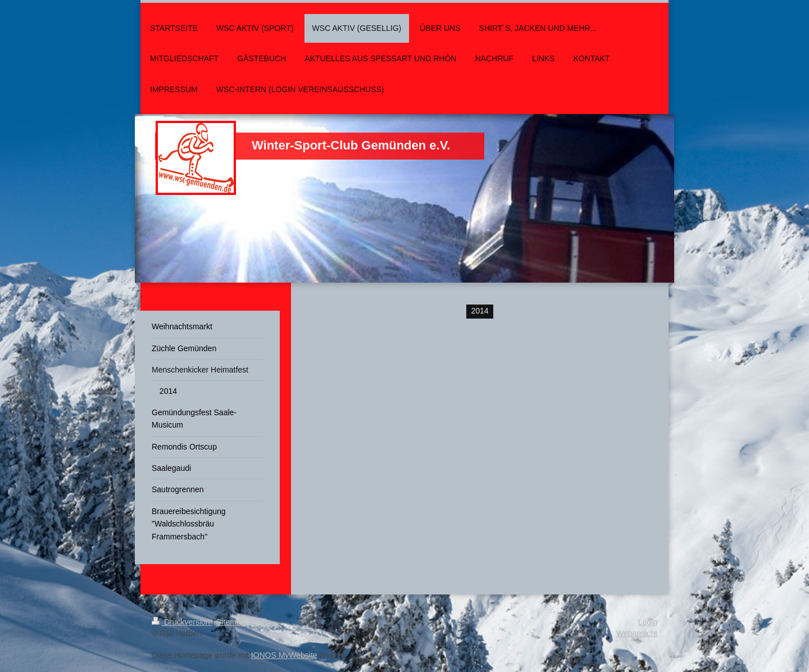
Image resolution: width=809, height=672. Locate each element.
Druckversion (182, 622)
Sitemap (231, 622)
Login (648, 622)
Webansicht (637, 633)
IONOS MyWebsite (284, 655)
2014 (480, 311)
